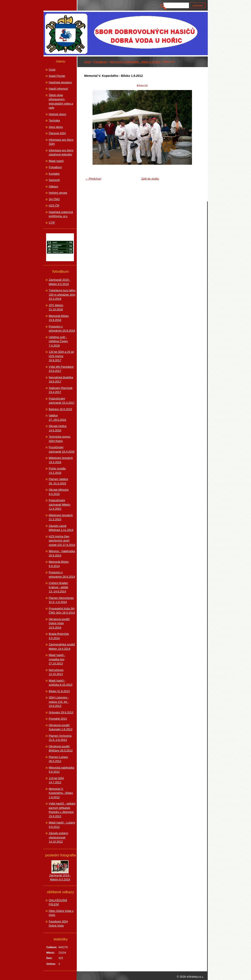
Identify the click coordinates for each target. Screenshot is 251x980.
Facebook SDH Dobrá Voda (58, 924)
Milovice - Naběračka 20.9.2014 (62, 553)
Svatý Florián (57, 76)
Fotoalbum (100, 62)
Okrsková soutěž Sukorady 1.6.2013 (61, 727)
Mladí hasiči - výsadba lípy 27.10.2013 (57, 659)
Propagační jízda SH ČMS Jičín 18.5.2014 (62, 611)
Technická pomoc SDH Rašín (60, 439)
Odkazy (54, 186)
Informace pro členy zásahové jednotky (61, 152)
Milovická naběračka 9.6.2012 (62, 770)
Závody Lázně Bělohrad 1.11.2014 (61, 528)
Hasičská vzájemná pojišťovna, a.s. (61, 214)
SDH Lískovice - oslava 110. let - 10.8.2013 (59, 702)
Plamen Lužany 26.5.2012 (59, 759)
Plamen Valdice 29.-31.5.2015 (58, 481)
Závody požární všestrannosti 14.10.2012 (59, 837)
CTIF (52, 223)
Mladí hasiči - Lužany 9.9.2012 (62, 825)
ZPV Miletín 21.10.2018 (56, 307)
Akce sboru (56, 127)
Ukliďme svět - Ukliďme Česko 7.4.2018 (58, 341)
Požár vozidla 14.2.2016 (57, 471)
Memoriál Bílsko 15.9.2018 (59, 318)
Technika (54, 120)
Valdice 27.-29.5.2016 (58, 418)
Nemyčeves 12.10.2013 (56, 672)
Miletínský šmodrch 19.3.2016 (61, 460)
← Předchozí (93, 179)
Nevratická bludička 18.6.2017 (61, 380)
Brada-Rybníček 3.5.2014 (59, 636)
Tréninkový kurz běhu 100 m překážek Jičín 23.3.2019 (62, 295)
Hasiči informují (58, 89)
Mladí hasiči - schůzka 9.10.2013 (61, 683)
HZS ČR (54, 206)
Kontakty (54, 174)
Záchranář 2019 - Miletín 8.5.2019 (60, 282)
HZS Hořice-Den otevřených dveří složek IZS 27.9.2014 (62, 541)
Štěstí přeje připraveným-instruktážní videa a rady (61, 102)
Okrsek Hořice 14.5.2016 (58, 428)
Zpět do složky (150, 179)
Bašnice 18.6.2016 (61, 409)
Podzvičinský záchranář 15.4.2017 (62, 401)
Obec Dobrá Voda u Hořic (61, 913)
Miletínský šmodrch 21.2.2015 (61, 517)
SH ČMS (54, 199)
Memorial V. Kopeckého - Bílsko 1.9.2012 (135, 62)
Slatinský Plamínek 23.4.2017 (61, 390)
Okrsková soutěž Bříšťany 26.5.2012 (61, 749)
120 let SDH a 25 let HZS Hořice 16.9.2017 (61, 356)
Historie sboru (58, 114)
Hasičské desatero (60, 82)
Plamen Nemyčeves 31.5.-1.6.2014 (61, 600)
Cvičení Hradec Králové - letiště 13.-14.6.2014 (59, 587)
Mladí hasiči (56, 161)
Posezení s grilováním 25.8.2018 (62, 329)
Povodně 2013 (58, 719)
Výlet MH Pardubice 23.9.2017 (61, 369)
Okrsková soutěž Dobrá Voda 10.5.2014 (59, 623)
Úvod (88, 62)
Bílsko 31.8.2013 (59, 691)
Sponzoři (54, 180)
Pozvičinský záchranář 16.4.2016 (62, 449)
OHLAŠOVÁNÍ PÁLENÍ (58, 902)
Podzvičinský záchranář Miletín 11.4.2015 (60, 505)
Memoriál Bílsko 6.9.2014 (59, 564)
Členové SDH (57, 133)
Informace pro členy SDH (61, 142)
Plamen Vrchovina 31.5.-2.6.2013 (60, 738)
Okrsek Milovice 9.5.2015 (59, 492)
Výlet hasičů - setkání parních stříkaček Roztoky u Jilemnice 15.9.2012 (62, 810)
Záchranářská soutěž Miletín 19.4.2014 (62, 647)
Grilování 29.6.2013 (61, 712)
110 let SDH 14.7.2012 (56, 780)
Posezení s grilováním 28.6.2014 (62, 575)
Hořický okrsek (58, 193)
